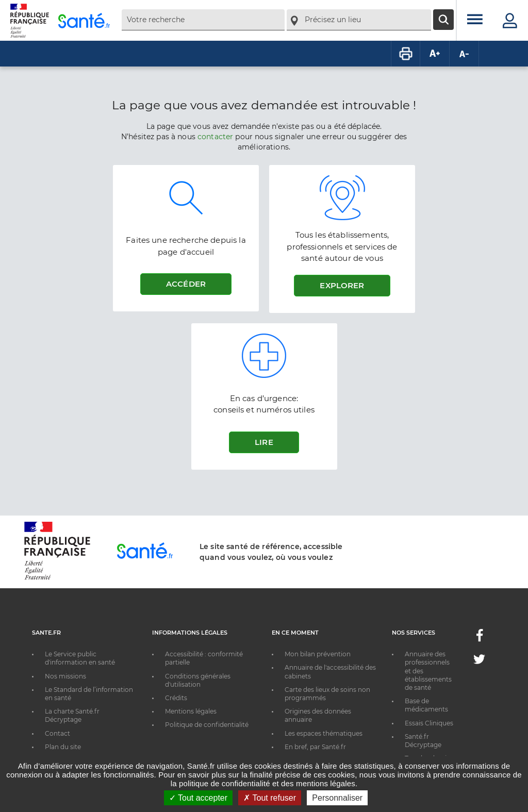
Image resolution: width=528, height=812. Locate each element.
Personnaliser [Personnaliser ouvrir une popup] (337, 798)
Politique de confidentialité (207, 725)
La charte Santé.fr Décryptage (72, 715)
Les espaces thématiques (324, 733)
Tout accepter (198, 798)
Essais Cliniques (429, 723)
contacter (215, 137)
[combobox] (203, 20)
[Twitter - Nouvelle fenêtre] (479, 661)
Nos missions (65, 676)
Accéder (186, 284)
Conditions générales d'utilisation (198, 680)
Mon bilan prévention (318, 654)
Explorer (342, 285)
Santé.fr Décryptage (423, 741)
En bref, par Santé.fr (315, 747)
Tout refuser (270, 798)
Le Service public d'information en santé (80, 658)
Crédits (176, 698)
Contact (57, 733)
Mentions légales (191, 711)
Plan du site (63, 747)
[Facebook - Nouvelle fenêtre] (480, 639)
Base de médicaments (426, 705)
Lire (264, 442)
